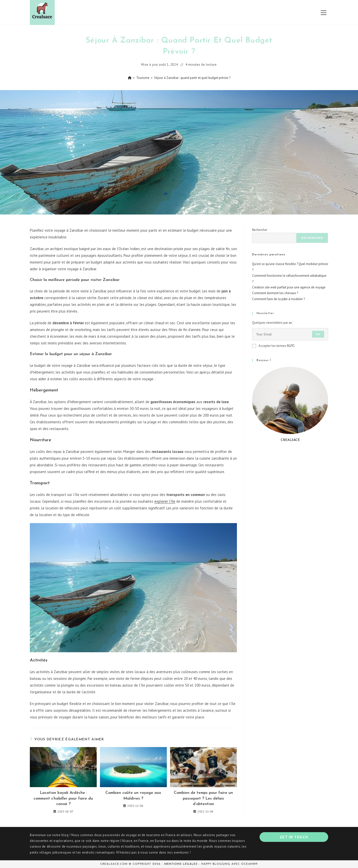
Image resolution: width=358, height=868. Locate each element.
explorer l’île (165, 501)
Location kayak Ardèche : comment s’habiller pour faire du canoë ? (63, 798)
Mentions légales (181, 864)
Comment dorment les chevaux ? (275, 293)
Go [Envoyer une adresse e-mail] (318, 334)
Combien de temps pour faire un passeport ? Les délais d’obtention (203, 798)
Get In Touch (294, 837)
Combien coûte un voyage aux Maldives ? (133, 796)
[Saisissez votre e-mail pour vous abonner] (290, 334)
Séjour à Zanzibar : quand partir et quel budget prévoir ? (192, 78)
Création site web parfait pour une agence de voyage (289, 287)
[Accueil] (130, 78)
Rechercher (260, 230)
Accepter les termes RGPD (273, 346)
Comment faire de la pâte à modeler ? (278, 299)
